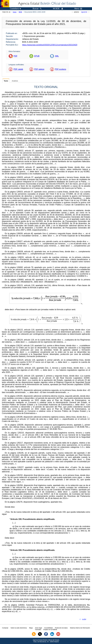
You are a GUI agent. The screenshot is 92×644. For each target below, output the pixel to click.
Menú (78, 9)
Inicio (15, 12)
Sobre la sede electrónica (19, 628)
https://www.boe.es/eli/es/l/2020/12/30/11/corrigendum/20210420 (50, 45)
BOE (20, 12)
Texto (6, 81)
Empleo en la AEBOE (50, 630)
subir (84, 619)
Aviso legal (38, 628)
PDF (15, 56)
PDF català (18, 69)
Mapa (31, 628)
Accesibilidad (48, 628)
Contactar (5, 628)
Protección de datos (61, 628)
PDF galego (39, 69)
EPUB (37, 56)
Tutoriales (38, 630)
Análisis (15, 81)
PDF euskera (60, 69)
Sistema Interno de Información (80, 628)
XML (57, 56)
